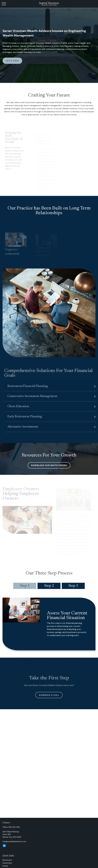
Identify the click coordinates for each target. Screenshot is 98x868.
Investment (7, 863)
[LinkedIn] (4, 846)
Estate (5, 866)
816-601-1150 (14, 827)
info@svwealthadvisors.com (14, 841)
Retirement (7, 860)
